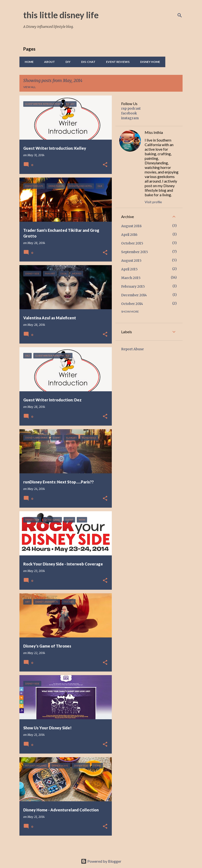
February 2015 (133, 286)
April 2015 (129, 269)
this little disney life (61, 15)
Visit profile (153, 202)
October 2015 (132, 243)
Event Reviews (116, 62)
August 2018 (131, 226)
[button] (105, 165)
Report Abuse (132, 349)
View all (30, 87)
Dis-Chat (87, 62)
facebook (129, 113)
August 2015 (131, 261)
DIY (67, 62)
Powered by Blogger (101, 861)
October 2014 (132, 304)
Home (28, 62)
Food (173, 62)
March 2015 (131, 278)
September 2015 (135, 252)
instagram (130, 118)
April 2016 (129, 235)
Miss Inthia (154, 132)
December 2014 (134, 295)
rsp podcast (131, 108)
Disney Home (149, 62)
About (48, 62)
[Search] (180, 15)
